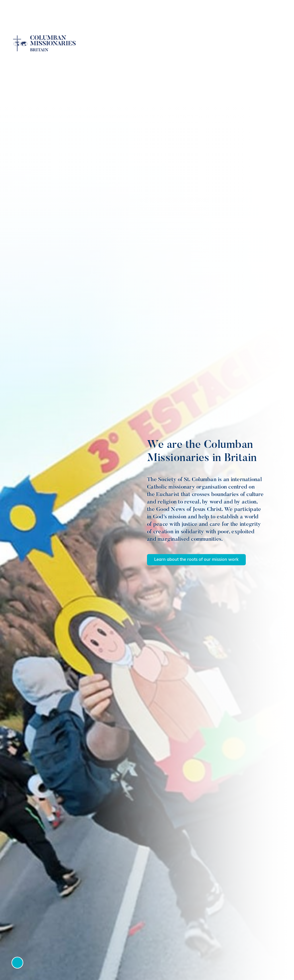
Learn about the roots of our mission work (196, 560)
